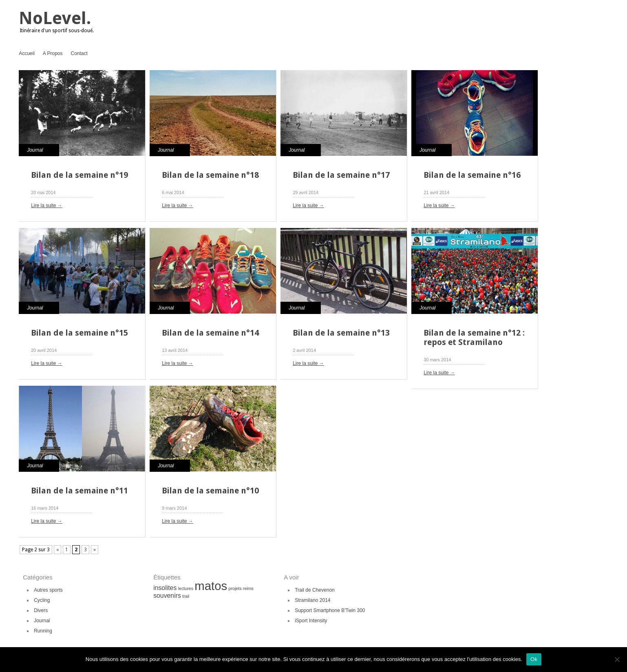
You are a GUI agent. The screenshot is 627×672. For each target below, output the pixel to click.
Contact (79, 53)
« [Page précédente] (57, 550)
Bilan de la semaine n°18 (210, 175)
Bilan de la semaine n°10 (210, 491)
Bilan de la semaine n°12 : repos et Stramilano (474, 337)
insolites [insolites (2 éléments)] (165, 588)
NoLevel (53, 18)
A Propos (53, 53)
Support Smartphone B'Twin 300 (330, 610)
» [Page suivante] (95, 550)
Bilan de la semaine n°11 (79, 491)
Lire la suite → (47, 206)
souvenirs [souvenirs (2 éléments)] (167, 596)
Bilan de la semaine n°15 (79, 333)
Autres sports (48, 590)
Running (43, 631)
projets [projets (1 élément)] (235, 588)
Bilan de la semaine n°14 (210, 333)
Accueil (27, 53)
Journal (35, 150)
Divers (41, 610)
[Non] (617, 659)
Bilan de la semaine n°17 (341, 175)
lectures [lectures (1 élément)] (186, 588)
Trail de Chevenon (315, 590)
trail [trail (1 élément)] (186, 596)
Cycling (42, 600)
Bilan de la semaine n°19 (79, 175)
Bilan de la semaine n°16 (472, 175)
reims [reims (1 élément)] (248, 588)
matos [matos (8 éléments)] (211, 586)
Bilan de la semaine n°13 (341, 333)
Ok (534, 659)
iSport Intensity (311, 621)
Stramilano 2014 (312, 600)
